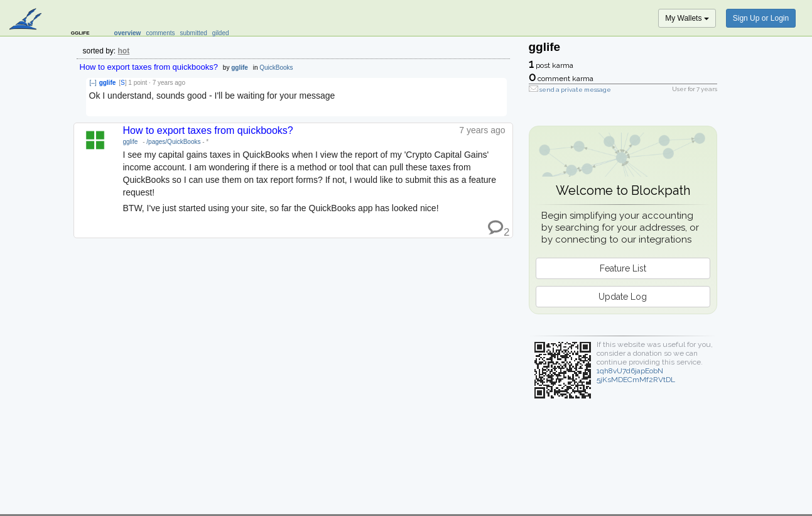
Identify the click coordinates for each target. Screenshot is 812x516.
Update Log (623, 297)
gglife (240, 68)
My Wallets (687, 18)
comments (160, 33)
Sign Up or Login (761, 18)
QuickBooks (276, 68)
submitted (194, 33)
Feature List (623, 268)
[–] (93, 83)
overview (128, 33)
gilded (221, 33)
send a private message (575, 90)
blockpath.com (27, 20)
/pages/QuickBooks (173, 142)
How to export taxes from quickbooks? (149, 67)
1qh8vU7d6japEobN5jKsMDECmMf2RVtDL (636, 375)
